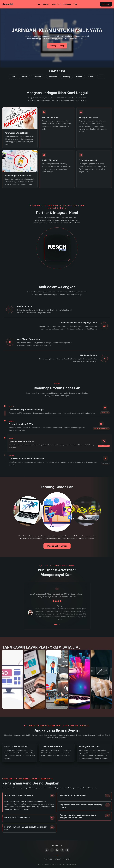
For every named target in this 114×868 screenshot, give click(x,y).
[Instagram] (62, 850)
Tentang (67, 77)
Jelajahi (106, 4)
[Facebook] (52, 850)
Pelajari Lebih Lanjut (57, 546)
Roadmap (67, 4)
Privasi (67, 859)
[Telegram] (67, 850)
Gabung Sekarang (57, 46)
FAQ (75, 4)
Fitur (39, 4)
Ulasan (79, 77)
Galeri (91, 77)
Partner (46, 4)
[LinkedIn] (57, 850)
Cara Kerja (56, 4)
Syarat (58, 859)
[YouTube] (47, 850)
